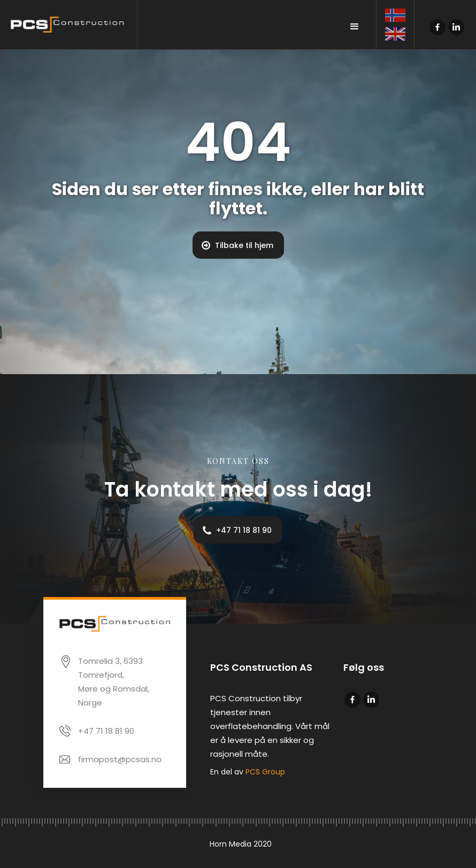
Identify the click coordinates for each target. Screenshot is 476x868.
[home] (69, 25)
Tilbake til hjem (244, 245)
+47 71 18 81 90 (244, 530)
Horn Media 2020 (241, 844)
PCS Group (265, 772)
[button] (355, 27)
